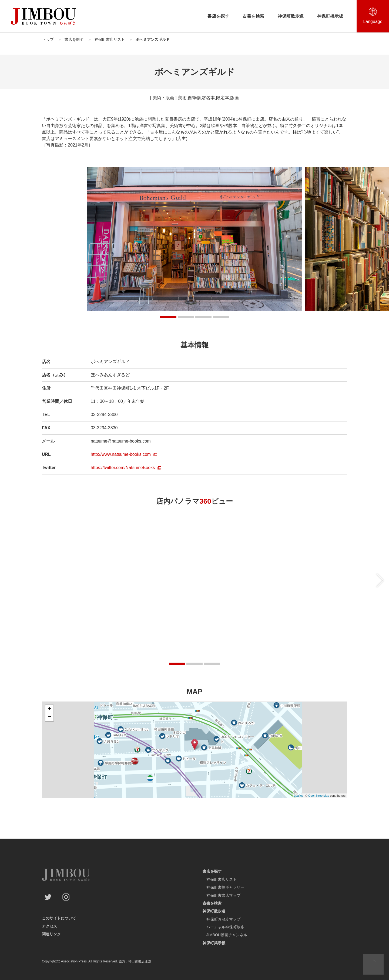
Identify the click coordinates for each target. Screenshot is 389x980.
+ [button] (50, 709)
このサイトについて (59, 918)
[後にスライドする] (380, 580)
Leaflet (298, 796)
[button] (168, 317)
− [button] (50, 717)
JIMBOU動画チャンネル (227, 935)
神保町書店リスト (222, 879)
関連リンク (51, 934)
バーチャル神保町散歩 (225, 927)
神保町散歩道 (291, 16)
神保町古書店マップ (223, 895)
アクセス (49, 926)
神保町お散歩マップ (223, 919)
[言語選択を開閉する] (373, 16)
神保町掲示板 (330, 16)
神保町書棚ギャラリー (225, 887)
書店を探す (218, 16)
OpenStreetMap (319, 796)
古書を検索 (253, 16)
